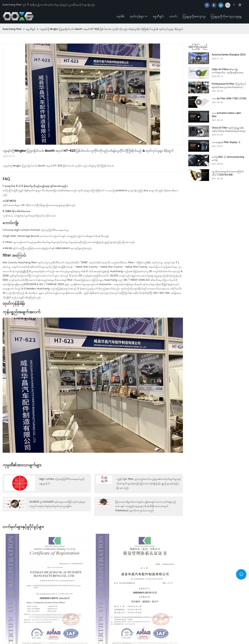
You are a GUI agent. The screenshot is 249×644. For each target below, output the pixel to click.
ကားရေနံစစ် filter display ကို (226, 142)
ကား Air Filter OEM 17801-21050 (229, 98)
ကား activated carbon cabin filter (227, 115)
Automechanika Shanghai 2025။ (229, 55)
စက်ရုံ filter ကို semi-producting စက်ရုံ (228, 158)
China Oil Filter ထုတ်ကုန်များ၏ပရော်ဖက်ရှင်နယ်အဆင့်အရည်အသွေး (229, 129)
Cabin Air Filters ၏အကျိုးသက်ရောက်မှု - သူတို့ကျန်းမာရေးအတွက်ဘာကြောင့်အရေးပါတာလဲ (227, 71)
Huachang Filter (12, 29)
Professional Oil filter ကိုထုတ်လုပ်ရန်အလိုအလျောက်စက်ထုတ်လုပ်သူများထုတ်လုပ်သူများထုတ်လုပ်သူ (229, 85)
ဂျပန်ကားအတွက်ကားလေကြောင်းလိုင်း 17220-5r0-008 (228, 173)
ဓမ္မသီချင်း (31, 29)
